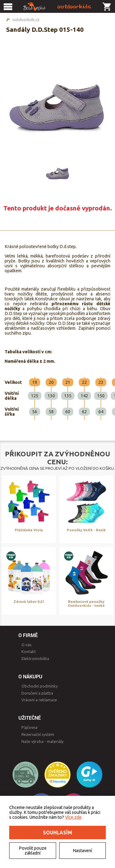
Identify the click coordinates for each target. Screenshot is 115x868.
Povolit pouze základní (33, 851)
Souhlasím (57, 833)
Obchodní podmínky (40, 686)
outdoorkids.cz (26, 20)
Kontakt (29, 651)
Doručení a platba (37, 693)
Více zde (73, 817)
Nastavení (82, 851)
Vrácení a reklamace (39, 700)
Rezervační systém (38, 734)
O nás (27, 645)
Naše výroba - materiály (42, 741)
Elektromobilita (35, 658)
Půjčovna (29, 727)
